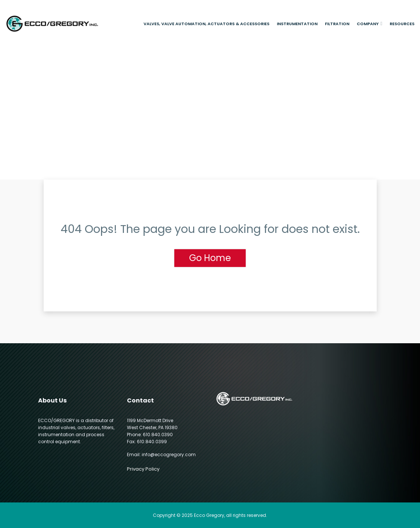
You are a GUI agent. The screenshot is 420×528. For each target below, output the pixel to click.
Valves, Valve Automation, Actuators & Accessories (206, 24)
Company (368, 24)
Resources (402, 24)
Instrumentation (297, 24)
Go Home (210, 258)
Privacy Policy (143, 469)
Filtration (337, 24)
